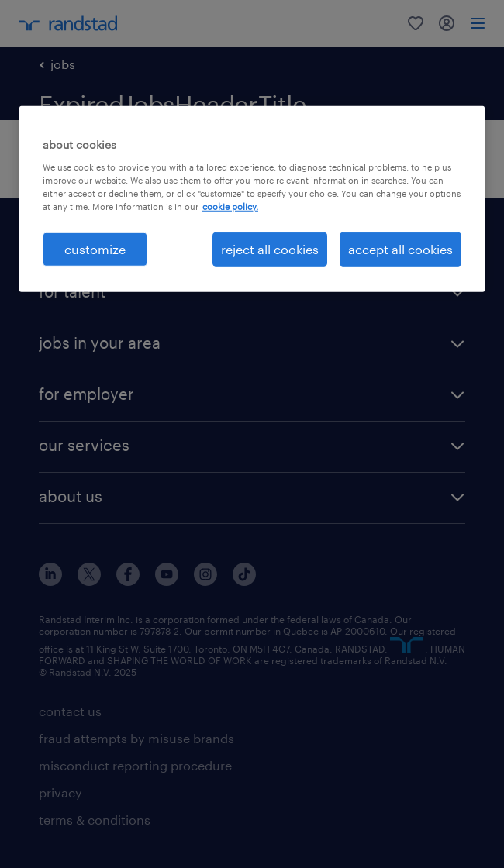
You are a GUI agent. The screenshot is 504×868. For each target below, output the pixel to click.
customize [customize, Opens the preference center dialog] (95, 249)
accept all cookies (400, 249)
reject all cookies (270, 249)
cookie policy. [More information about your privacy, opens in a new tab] (230, 207)
